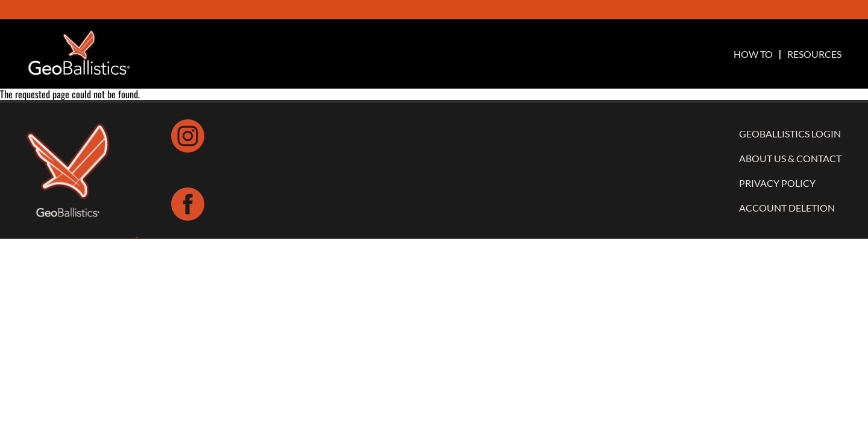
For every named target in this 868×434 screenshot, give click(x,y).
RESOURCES (814, 54)
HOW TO (753, 54)
